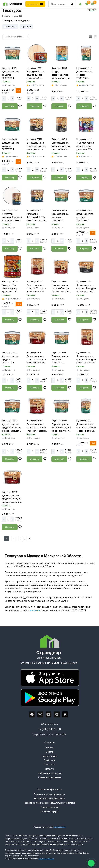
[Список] (95, 37)
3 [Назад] (21, 539)
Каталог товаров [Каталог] (33, 4)
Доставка (50, 748)
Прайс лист (50, 760)
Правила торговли (50, 807)
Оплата (50, 752)
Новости (49, 769)
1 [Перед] (7, 539)
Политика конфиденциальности (50, 794)
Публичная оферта (49, 811)
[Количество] (8, 99)
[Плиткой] (90, 37)
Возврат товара (50, 756)
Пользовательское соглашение (49, 799)
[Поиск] (72, 4)
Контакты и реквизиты (50, 777)
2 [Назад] (14, 539)
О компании (50, 765)
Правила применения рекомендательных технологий (50, 803)
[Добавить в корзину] (10, 106)
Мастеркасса (59, 827)
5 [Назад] (30, 539)
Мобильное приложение (49, 773)
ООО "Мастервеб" (47, 859)
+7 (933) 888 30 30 (50, 729)
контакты (35, 610)
